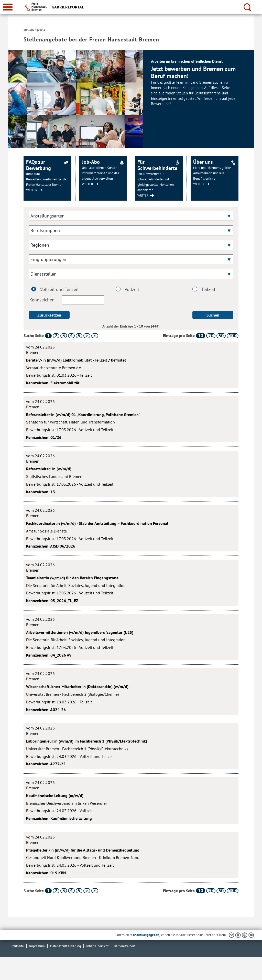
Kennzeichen (67, 300)
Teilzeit (206, 289)
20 (211, 336)
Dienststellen (43, 274)
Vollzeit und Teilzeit (55, 289)
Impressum (37, 946)
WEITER (32, 190)
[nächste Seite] (87, 336)
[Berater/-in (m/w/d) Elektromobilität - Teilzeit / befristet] (131, 365)
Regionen (40, 245)
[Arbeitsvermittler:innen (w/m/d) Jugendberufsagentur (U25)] (131, 637)
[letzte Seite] (95, 336)
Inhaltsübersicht (97, 946)
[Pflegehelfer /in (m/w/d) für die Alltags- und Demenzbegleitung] (131, 855)
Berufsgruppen (45, 230)
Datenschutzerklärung (65, 946)
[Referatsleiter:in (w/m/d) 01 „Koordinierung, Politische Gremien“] (131, 420)
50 (221, 336)
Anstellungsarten (47, 216)
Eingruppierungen (48, 259)
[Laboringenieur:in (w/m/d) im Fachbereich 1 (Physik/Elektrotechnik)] (131, 746)
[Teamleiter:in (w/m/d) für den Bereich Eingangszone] (131, 583)
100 (233, 336)
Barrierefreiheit (124, 946)
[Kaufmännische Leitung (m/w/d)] (131, 801)
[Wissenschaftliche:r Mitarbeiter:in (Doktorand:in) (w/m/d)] (131, 692)
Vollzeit (129, 289)
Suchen (213, 315)
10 (201, 336)
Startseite (17, 946)
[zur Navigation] (8, 7)
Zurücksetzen (49, 315)
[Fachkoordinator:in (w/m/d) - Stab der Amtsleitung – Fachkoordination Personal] (131, 528)
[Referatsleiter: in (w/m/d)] (131, 474)
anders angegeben (146, 935)
